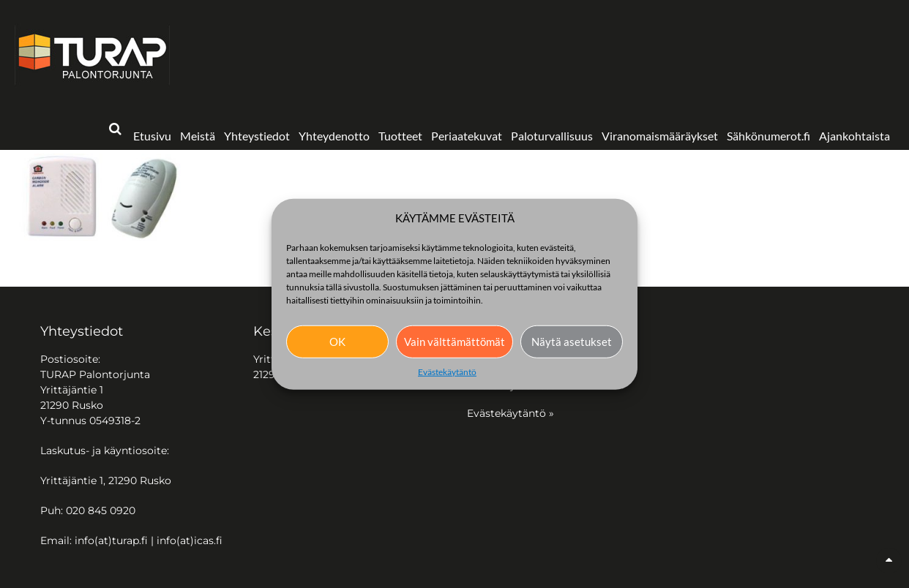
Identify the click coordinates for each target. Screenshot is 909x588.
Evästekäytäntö (447, 371)
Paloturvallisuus (552, 136)
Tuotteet (400, 136)
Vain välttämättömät (454, 342)
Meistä (198, 136)
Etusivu (152, 136)
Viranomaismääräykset (660, 136)
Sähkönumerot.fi (768, 136)
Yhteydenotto (334, 136)
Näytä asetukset (572, 342)
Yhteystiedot (257, 136)
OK (337, 342)
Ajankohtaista (854, 136)
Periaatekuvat (467, 136)
